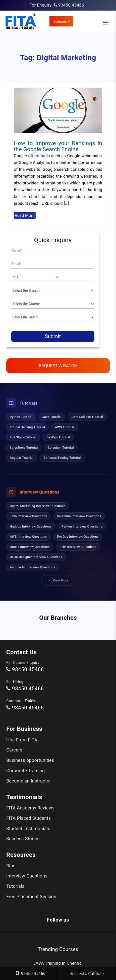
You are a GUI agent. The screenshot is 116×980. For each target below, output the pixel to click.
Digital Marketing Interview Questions (38, 506)
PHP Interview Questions (78, 547)
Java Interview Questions (28, 516)
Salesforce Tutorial (24, 448)
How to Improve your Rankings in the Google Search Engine (58, 146)
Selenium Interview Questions (79, 516)
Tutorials (15, 886)
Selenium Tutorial (61, 448)
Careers (14, 750)
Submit (53, 336)
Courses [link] (62, 21)
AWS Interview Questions (28, 536)
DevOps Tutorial (58, 437)
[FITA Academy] (20, 21)
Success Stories (23, 839)
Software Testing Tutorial (62, 458)
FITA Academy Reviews (30, 808)
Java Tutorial (52, 417)
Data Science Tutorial (87, 417)
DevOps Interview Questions (78, 536)
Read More (25, 215)
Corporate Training (25, 771)
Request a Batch (58, 366)
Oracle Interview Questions (30, 547)
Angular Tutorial (22, 458)
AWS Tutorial (65, 427)
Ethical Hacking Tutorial (27, 427)
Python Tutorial (21, 417)
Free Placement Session (31, 896)
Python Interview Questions (82, 526)
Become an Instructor (29, 781)
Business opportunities (30, 760)
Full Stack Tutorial (23, 437)
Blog (11, 866)
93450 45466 (71, 5)
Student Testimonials (28, 828)
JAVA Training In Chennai (58, 963)
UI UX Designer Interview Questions (36, 557)
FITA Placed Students (28, 818)
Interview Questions (27, 876)
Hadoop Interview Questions (31, 526)
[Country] (35, 277)
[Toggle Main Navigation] (106, 23)
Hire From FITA (22, 740)
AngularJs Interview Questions (32, 567)
